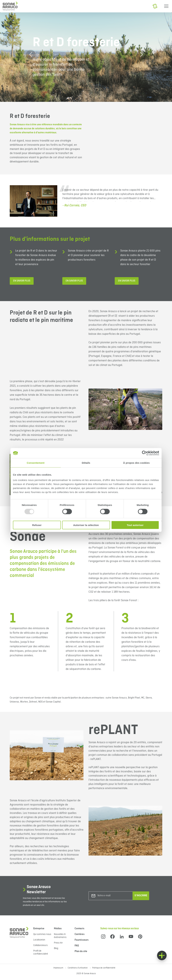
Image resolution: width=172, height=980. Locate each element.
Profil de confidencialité (41, 952)
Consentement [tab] (36, 463)
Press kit (58, 943)
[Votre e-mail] (111, 896)
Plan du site (81, 951)
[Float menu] (162, 955)
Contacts (79, 929)
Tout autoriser (135, 525)
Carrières (80, 934)
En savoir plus (22, 281)
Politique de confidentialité (104, 968)
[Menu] (166, 6)
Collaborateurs (40, 945)
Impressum (59, 968)
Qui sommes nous (42, 934)
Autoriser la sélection (86, 525)
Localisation (39, 940)
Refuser (37, 525)
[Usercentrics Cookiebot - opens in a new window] (144, 453)
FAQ (77, 946)
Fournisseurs (82, 940)
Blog (56, 948)
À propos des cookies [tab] (136, 463)
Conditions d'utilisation (78, 968)
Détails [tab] (86, 463)
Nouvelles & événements (60, 936)
